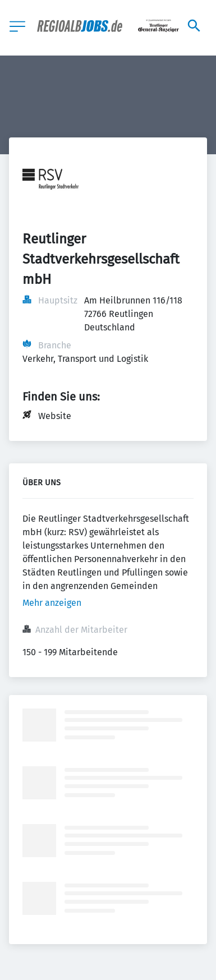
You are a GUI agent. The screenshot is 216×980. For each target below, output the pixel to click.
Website (55, 416)
